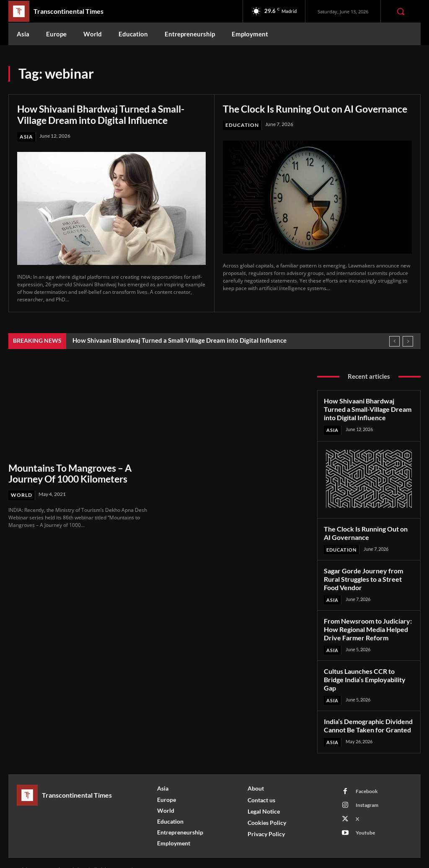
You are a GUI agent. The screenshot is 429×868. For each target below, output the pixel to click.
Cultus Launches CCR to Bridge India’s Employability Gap (368, 672)
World (22, 494)
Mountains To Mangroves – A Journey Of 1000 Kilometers (69, 473)
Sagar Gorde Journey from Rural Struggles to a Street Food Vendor (361, 577)
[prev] (394, 341)
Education (242, 137)
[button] (401, 11)
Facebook (366, 777)
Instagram (367, 791)
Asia (26, 137)
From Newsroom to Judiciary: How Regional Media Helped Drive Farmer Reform (366, 627)
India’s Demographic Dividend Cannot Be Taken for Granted (366, 713)
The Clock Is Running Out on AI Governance (293, 114)
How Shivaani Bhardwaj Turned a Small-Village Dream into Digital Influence (108, 114)
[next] (408, 341)
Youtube (365, 819)
